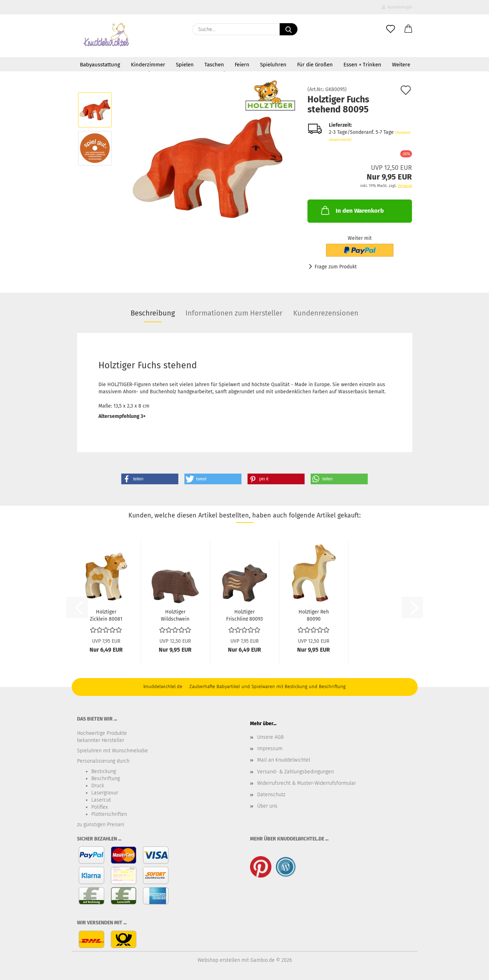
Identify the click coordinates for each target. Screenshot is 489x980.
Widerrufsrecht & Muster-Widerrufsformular (307, 783)
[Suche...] (289, 29)
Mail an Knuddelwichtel (284, 760)
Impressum (270, 749)
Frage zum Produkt (336, 267)
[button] (408, 29)
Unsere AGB (270, 737)
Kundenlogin (397, 7)
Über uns (267, 806)
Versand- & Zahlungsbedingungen (296, 772)
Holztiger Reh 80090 (314, 615)
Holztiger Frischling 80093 (244, 615)
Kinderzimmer (148, 65)
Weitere (401, 65)
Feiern (242, 65)
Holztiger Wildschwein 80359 (175, 615)
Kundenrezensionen (326, 313)
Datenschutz (271, 795)
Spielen (185, 65)
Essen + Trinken (362, 65)
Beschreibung (153, 313)
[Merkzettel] (391, 29)
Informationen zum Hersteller (234, 313)
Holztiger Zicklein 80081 (106, 615)
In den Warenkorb (352, 210)
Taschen (214, 65)
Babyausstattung (100, 65)
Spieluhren (273, 65)
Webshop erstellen (219, 960)
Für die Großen (315, 65)
